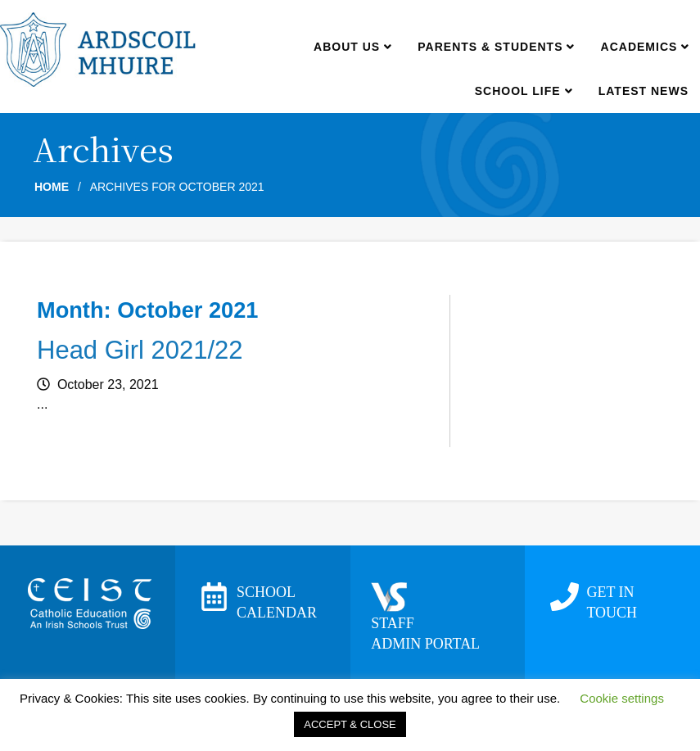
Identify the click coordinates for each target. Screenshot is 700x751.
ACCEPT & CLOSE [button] (350, 724)
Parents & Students (496, 47)
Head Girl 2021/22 (140, 350)
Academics (645, 47)
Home (52, 187)
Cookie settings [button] (622, 698)
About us (352, 47)
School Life (524, 91)
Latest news (644, 91)
